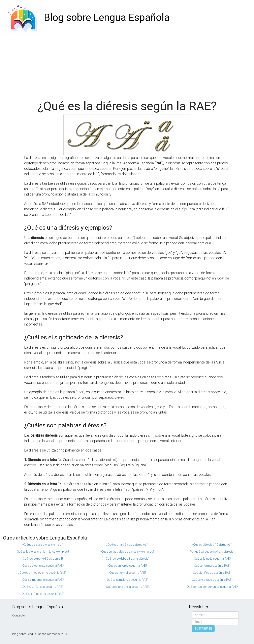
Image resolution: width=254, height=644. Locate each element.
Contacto (19, 615)
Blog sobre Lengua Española (107, 17)
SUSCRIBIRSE (203, 629)
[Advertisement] (127, 65)
